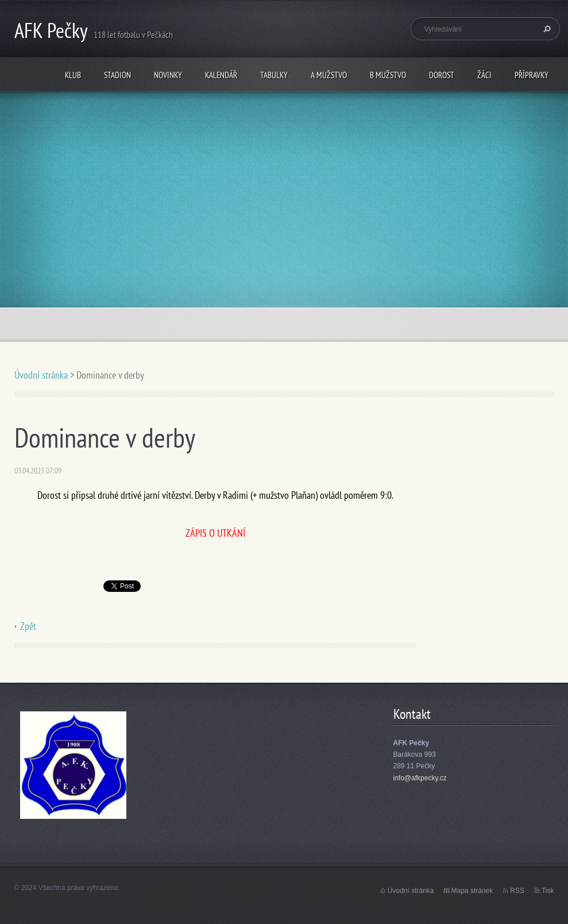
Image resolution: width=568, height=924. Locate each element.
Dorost (442, 75)
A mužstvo (329, 75)
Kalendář (221, 75)
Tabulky (274, 75)
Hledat (546, 29)
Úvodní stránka (41, 375)
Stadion (117, 75)
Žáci (484, 75)
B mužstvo (388, 75)
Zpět (28, 626)
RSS (517, 891)
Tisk (548, 891)
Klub (73, 75)
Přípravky (532, 75)
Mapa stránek (472, 891)
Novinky (168, 75)
